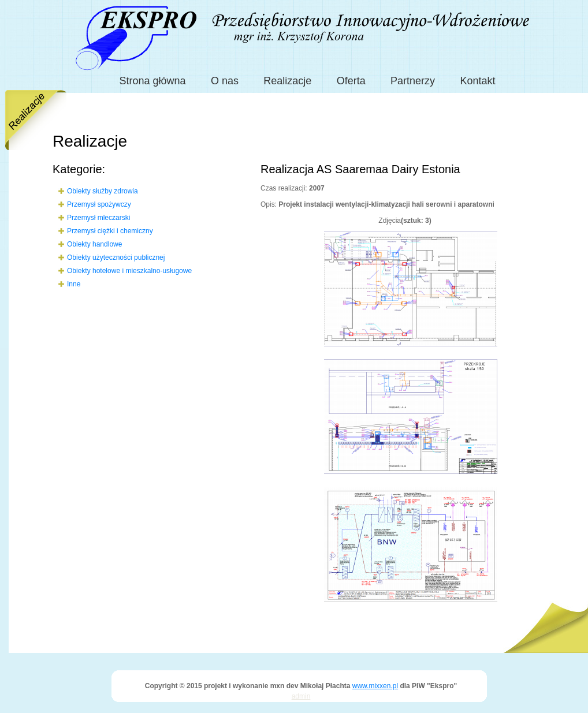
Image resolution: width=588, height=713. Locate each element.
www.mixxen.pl (375, 686)
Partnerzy (413, 81)
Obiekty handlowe (94, 244)
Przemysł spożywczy (99, 204)
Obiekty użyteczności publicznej (116, 257)
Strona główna (153, 81)
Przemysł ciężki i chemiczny (110, 231)
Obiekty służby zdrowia (103, 191)
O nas (225, 81)
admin (301, 696)
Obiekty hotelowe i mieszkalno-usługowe (129, 271)
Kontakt (477, 81)
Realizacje (287, 81)
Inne (74, 284)
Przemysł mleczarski (98, 218)
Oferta (351, 81)
